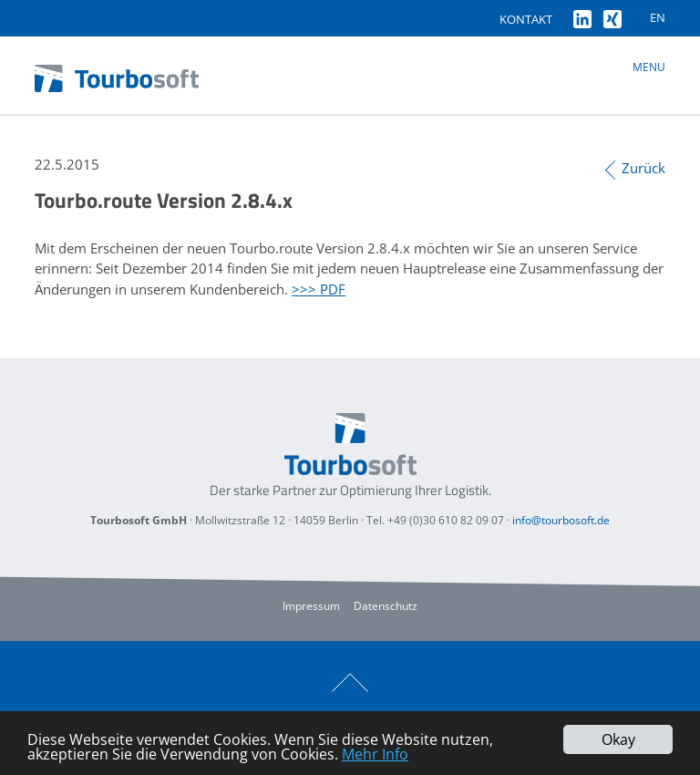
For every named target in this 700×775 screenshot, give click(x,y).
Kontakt (526, 19)
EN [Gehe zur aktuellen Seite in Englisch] (658, 17)
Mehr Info (375, 754)
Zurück (643, 168)
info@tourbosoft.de (561, 520)
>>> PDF (319, 289)
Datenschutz (386, 606)
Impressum (311, 606)
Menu (649, 67)
